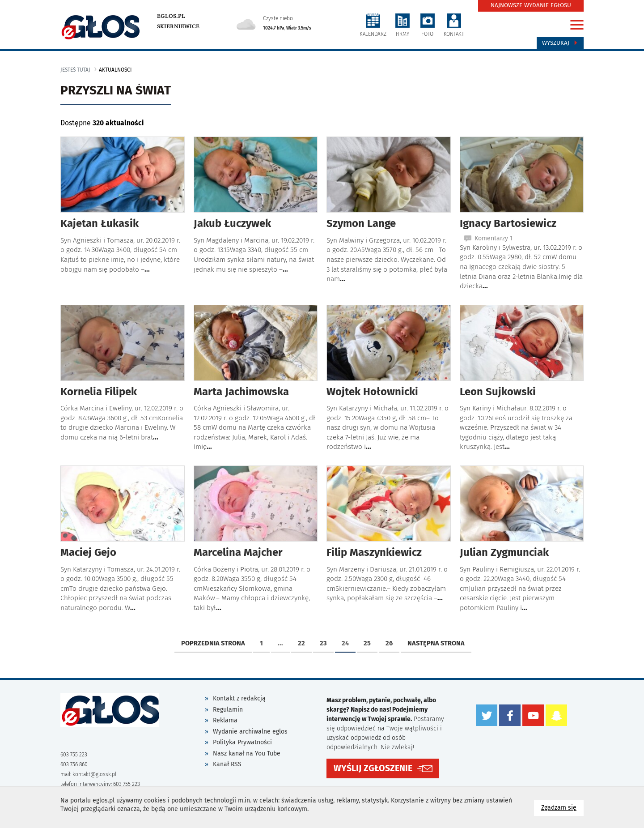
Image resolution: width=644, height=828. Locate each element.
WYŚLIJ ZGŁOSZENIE (373, 768)
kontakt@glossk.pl (94, 774)
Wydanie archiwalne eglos (250, 732)
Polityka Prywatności (242, 742)
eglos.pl (171, 16)
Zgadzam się (562, 807)
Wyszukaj (560, 43)
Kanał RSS (227, 764)
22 (301, 643)
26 (389, 643)
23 (323, 643)
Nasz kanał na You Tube (247, 753)
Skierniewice (178, 26)
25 (367, 643)
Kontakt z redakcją (239, 698)
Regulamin (228, 710)
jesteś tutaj (75, 70)
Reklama (225, 720)
